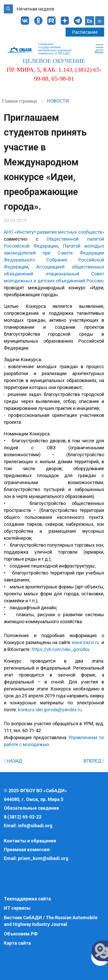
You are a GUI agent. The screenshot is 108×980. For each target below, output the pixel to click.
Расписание (85, 32)
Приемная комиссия (26, 850)
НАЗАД (13, 761)
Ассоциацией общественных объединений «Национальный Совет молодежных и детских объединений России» (54, 274)
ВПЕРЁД (94, 761)
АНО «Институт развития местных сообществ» (54, 232)
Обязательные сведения (31, 808)
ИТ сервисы (17, 908)
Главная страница (20, 101)
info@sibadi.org (35, 826)
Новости (58, 101)
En (89, 21)
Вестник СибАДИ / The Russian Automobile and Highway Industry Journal (51, 921)
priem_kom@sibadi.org (43, 858)
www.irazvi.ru (85, 642)
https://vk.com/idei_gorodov (61, 649)
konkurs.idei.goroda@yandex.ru (50, 710)
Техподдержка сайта (27, 899)
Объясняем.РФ (21, 934)
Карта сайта (17, 943)
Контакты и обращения (30, 841)
